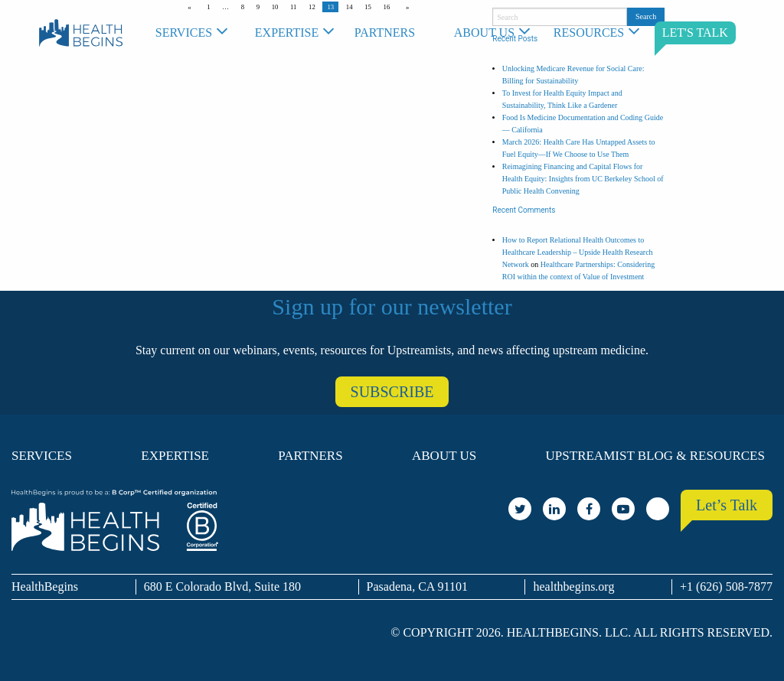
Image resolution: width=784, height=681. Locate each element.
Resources (589, 33)
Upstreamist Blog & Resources (655, 456)
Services (184, 33)
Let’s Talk (727, 505)
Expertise (287, 33)
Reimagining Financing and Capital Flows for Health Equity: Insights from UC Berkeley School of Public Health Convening (583, 179)
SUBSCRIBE (392, 392)
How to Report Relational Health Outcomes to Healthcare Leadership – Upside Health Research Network (578, 252)
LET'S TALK (695, 33)
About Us (484, 33)
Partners (385, 33)
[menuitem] (198, 33)
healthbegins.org (573, 587)
